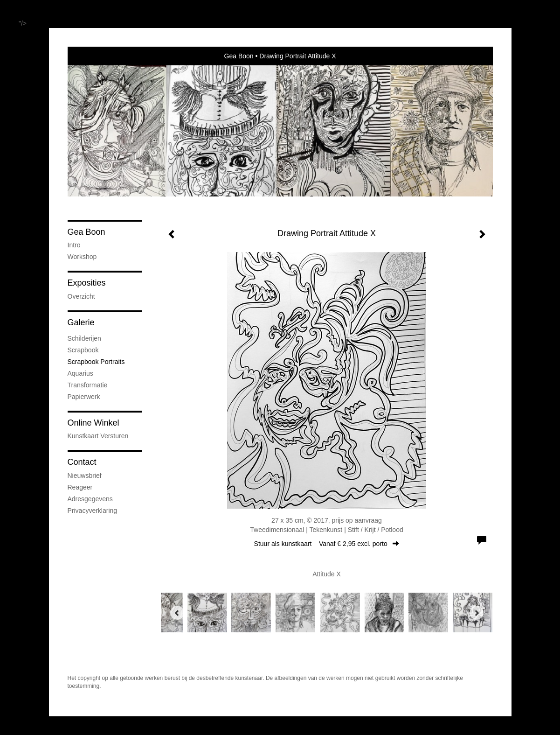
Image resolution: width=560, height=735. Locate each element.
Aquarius (80, 373)
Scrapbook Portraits (96, 362)
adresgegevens (90, 499)
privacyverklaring (93, 511)
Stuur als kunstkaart (327, 544)
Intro (74, 245)
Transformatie (88, 385)
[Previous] (177, 613)
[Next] (477, 613)
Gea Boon (239, 56)
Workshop (82, 257)
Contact (82, 462)
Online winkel (93, 423)
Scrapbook (83, 350)
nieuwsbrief (85, 476)
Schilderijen (84, 338)
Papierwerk (84, 397)
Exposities (87, 283)
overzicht (81, 296)
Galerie (81, 322)
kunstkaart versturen (98, 436)
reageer (80, 487)
